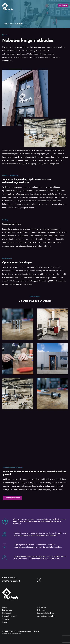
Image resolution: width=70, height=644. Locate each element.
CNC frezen (41, 610)
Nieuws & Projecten (9, 616)
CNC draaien (41, 607)
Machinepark (7, 613)
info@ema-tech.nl (11, 581)
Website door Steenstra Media (12, 634)
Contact (5, 622)
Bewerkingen (7, 610)
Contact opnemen (12, 498)
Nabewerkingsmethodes (46, 616)
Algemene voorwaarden (25, 631)
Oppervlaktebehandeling (45, 613)
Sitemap (37, 631)
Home (4, 607)
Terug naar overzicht (14, 24)
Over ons (6, 619)
